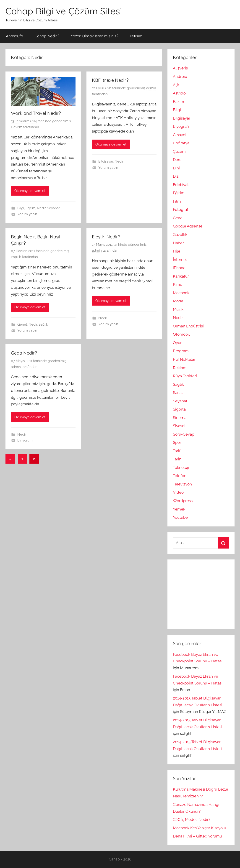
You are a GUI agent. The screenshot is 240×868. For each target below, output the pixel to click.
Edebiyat (181, 185)
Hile (177, 251)
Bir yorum (25, 440)
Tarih (177, 459)
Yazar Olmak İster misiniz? (94, 36)
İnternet (180, 260)
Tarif (177, 451)
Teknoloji (181, 467)
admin (151, 88)
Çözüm (179, 151)
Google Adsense (188, 226)
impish (16, 257)
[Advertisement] (206, 593)
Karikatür (181, 276)
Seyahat (53, 208)
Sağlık (43, 324)
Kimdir (179, 284)
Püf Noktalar (184, 359)
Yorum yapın (27, 214)
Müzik (178, 309)
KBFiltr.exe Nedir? (110, 80)
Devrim (17, 127)
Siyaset (179, 426)
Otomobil (181, 334)
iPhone (179, 268)
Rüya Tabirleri (185, 376)
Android (180, 77)
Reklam (180, 368)
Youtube (180, 517)
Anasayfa (14, 36)
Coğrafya (181, 143)
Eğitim (30, 208)
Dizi (176, 176)
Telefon (180, 476)
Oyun (178, 343)
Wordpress (183, 501)
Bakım (179, 102)
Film (177, 201)
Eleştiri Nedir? (106, 237)
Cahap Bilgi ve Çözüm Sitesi (64, 11)
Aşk (176, 85)
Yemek (179, 509)
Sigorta (179, 409)
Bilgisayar (106, 161)
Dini (176, 168)
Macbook (181, 293)
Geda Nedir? (24, 353)
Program (181, 351)
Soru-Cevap (184, 434)
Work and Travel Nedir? (36, 113)
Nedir (41, 208)
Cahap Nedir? (47, 36)
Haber (178, 243)
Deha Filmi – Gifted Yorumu (197, 836)
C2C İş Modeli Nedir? (192, 819)
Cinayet (180, 135)
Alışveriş (180, 68)
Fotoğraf (181, 209)
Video (178, 492)
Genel (22, 324)
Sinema (180, 418)
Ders (177, 160)
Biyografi (181, 126)
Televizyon (182, 484)
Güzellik (180, 235)
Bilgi (21, 208)
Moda (178, 301)
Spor (177, 442)
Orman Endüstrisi (188, 326)
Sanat (178, 393)
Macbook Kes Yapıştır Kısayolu (200, 828)
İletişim (136, 36)
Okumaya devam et (30, 191)
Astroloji (180, 93)
